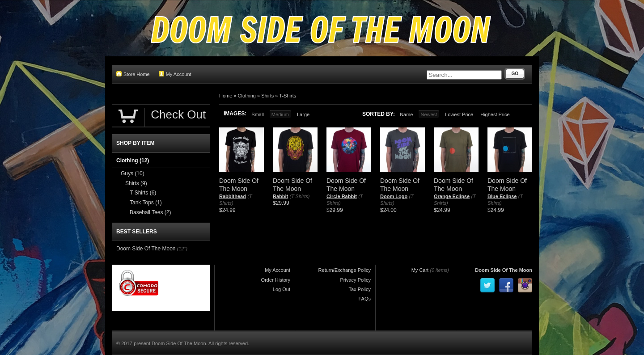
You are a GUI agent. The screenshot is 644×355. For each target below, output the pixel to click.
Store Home (133, 74)
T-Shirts (288, 96)
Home (226, 96)
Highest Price (495, 114)
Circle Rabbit (342, 196)
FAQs (364, 299)
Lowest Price (459, 114)
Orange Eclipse (452, 196)
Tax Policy (360, 289)
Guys (133, 173)
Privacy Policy (356, 280)
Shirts (267, 96)
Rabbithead (233, 196)
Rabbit (280, 196)
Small (258, 114)
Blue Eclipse (502, 196)
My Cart (420, 270)
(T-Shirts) (300, 196)
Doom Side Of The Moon (146, 249)
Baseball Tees (150, 212)
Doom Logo (394, 196)
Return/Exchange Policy (345, 270)
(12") (182, 249)
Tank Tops (146, 203)
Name (406, 114)
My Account (175, 74)
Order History (276, 280)
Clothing (247, 96)
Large (303, 114)
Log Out (282, 289)
